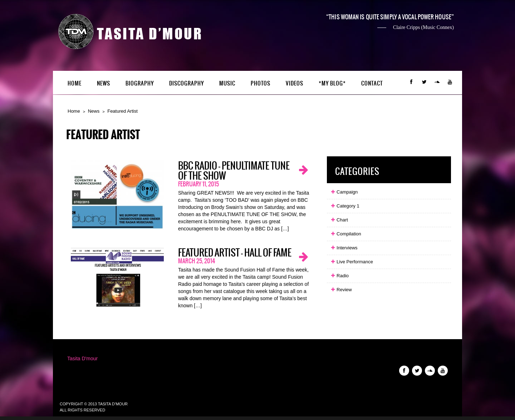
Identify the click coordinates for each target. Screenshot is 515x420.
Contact (372, 84)
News (104, 84)
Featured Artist (122, 111)
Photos (261, 84)
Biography (140, 84)
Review (341, 290)
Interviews (344, 248)
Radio (340, 276)
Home (75, 84)
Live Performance (352, 262)
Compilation (346, 234)
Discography (187, 84)
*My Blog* (332, 84)
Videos (295, 84)
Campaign (344, 192)
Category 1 (345, 206)
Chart (339, 220)
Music (227, 84)
